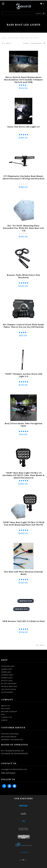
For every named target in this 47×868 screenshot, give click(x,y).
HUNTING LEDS (7, 675)
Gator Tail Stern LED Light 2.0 (23, 127)
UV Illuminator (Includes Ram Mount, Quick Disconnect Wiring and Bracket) (23, 177)
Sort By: (26, 43)
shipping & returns (10, 734)
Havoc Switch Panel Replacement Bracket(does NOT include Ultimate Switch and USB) (23, 80)
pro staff (6, 709)
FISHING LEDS (13, 38)
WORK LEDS (6, 672)
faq (3, 714)
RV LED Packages (9, 684)
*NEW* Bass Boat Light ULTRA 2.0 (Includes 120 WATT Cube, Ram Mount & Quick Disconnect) (24, 475)
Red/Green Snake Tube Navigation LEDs (24, 425)
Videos (4, 720)
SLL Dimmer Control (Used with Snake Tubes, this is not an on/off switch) (24, 326)
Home (4, 38)
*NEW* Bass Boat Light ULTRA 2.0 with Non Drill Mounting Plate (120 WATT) (23, 524)
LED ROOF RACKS (9, 689)
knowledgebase (9, 737)
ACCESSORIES (7, 692)
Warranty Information (12, 740)
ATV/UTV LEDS (7, 681)
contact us (7, 717)
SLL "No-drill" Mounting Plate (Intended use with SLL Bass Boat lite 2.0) (24, 228)
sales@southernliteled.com (14, 769)
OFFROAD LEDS (8, 666)
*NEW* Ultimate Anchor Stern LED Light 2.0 (24, 375)
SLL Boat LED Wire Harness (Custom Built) (24, 573)
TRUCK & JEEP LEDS (9, 686)
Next (8, 43)
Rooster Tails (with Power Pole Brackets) (24, 276)
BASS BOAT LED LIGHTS (30, 38)
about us (5, 706)
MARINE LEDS (7, 669)
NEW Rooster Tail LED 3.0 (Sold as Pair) (24, 621)
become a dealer (9, 711)
